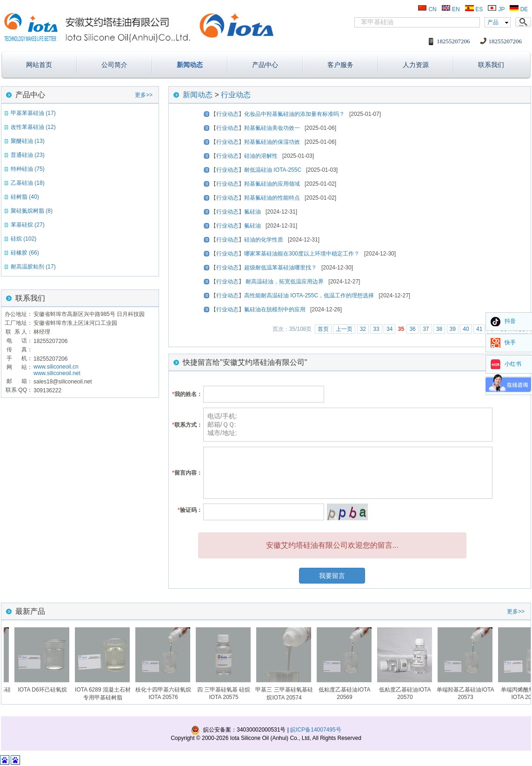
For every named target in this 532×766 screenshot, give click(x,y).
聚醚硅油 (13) (28, 141)
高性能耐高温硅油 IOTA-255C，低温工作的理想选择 (309, 296)
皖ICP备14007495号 (316, 730)
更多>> (144, 95)
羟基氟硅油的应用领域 (272, 184)
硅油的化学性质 (264, 240)
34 (389, 329)
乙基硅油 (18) (28, 183)
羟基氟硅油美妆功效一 (272, 128)
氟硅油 (253, 212)
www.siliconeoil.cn (56, 367)
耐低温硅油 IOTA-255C (273, 170)
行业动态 (236, 95)
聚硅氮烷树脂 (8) (32, 211)
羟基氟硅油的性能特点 (272, 198)
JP (496, 9)
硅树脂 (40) (25, 197)
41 (479, 329)
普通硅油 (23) (28, 155)
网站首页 (39, 65)
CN (427, 9)
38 (439, 329)
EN (451, 9)
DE (519, 9)
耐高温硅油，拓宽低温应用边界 (284, 282)
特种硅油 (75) (28, 169)
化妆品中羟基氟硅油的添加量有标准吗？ (294, 114)
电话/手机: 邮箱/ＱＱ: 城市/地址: (348, 425)
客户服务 (340, 65)
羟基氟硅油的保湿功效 (272, 142)
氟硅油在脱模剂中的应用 (275, 309)
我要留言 (332, 576)
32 (363, 329)
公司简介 (114, 65)
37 (426, 329)
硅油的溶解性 (261, 156)
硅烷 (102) (23, 239)
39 (453, 329)
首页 (323, 329)
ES (474, 9)
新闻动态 (190, 65)
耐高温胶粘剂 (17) (33, 267)
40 (466, 329)
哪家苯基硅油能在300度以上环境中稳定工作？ (302, 254)
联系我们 (491, 65)
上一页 (344, 329)
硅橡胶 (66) (25, 253)
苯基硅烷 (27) (28, 225)
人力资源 (416, 65)
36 (412, 329)
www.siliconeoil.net (57, 373)
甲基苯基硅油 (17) (33, 113)
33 (376, 329)
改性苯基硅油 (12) (33, 127)
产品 (493, 22)
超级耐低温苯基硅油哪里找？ (280, 268)
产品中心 (265, 65)
